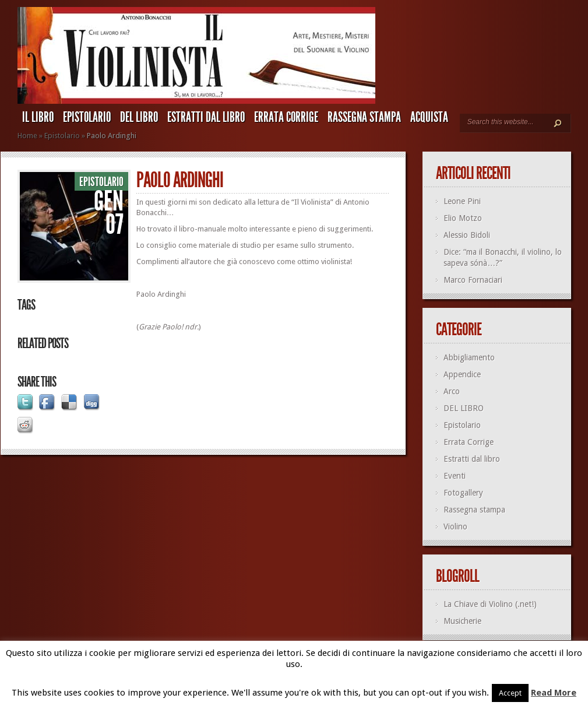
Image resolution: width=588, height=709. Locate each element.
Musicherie (462, 621)
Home (27, 136)
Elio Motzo (463, 218)
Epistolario (87, 117)
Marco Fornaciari (473, 280)
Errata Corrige (286, 117)
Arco (452, 391)
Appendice (462, 374)
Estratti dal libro (206, 117)
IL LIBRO (38, 117)
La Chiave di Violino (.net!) (490, 604)
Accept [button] (510, 693)
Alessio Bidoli (467, 235)
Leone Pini (462, 201)
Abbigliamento (469, 357)
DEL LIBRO (139, 117)
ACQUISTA (429, 117)
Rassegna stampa (364, 117)
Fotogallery (463, 493)
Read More (554, 693)
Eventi (455, 476)
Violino (455, 527)
